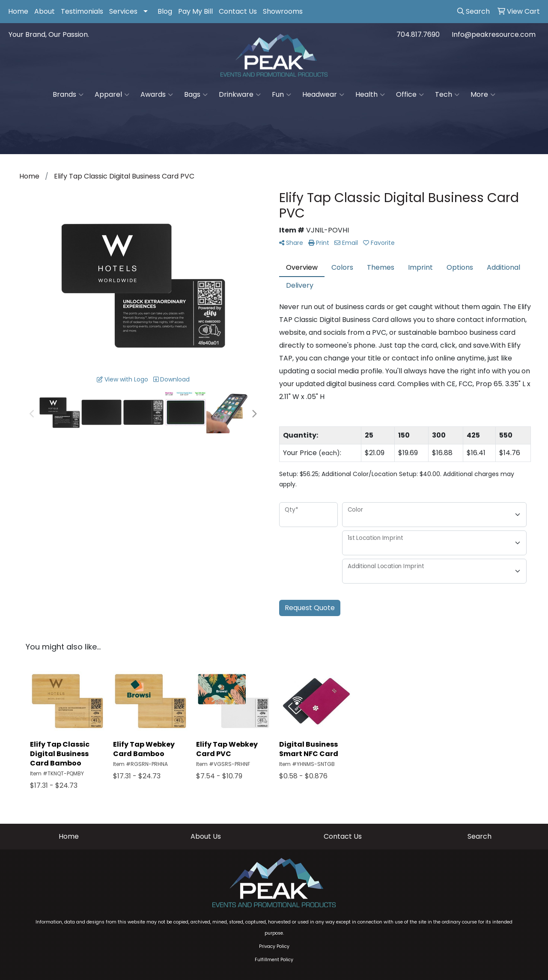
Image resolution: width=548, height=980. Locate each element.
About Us (206, 836)
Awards (157, 95)
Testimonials (82, 11)
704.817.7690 (418, 34)
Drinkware (240, 95)
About (45, 11)
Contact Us (238, 11)
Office (410, 95)
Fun (281, 95)
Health (370, 95)
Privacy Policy (274, 946)
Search (479, 836)
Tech (447, 95)
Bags (196, 95)
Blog (165, 11)
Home (18, 11)
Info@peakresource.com (494, 34)
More (483, 95)
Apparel (112, 95)
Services (123, 11)
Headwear (323, 95)
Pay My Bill (195, 11)
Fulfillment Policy (274, 960)
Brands (68, 95)
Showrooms (283, 11)
